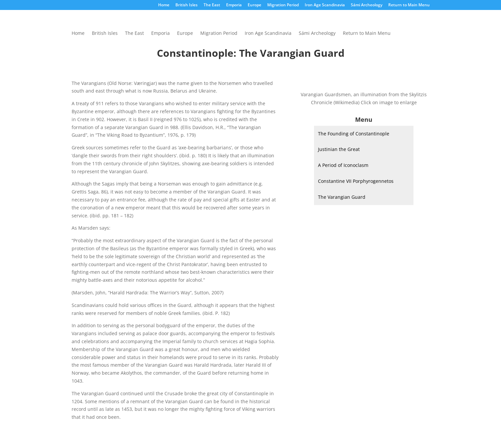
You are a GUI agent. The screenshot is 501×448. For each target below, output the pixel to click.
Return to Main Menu (409, 5)
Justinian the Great (339, 149)
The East (212, 5)
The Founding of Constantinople (354, 134)
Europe (254, 5)
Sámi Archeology (367, 5)
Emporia (234, 5)
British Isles (187, 5)
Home (164, 5)
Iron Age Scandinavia (325, 5)
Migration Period (283, 5)
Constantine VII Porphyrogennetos (356, 181)
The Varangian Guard (342, 197)
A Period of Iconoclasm (343, 165)
